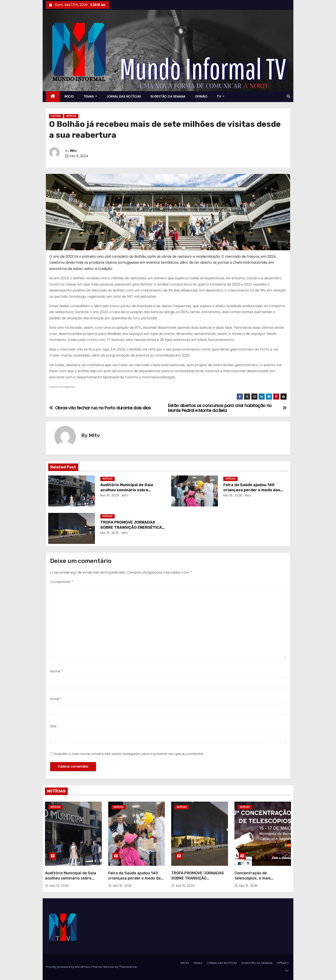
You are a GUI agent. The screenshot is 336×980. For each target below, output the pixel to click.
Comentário (62, 582)
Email (56, 699)
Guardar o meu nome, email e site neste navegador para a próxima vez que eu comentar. (129, 754)
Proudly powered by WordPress (68, 967)
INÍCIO (69, 96)
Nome (56, 671)
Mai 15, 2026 (110, 533)
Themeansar (128, 967)
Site (53, 726)
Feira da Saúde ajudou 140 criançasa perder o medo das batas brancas (252, 490)
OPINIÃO (201, 96)
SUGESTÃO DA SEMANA (168, 96)
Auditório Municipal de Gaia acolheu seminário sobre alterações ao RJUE (127, 490)
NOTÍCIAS (71, 116)
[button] (288, 96)
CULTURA (56, 116)
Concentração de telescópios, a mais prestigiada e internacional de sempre (260, 881)
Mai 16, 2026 (110, 495)
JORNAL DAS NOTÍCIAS (124, 96)
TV (221, 96)
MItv (73, 151)
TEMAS (90, 96)
